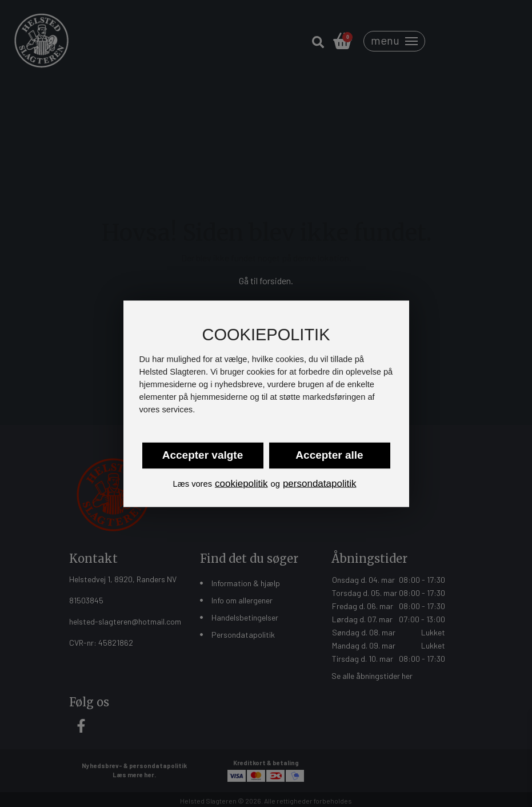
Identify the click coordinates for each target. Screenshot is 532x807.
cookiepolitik (241, 484)
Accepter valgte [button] (203, 455)
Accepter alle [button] (329, 455)
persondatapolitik (320, 484)
